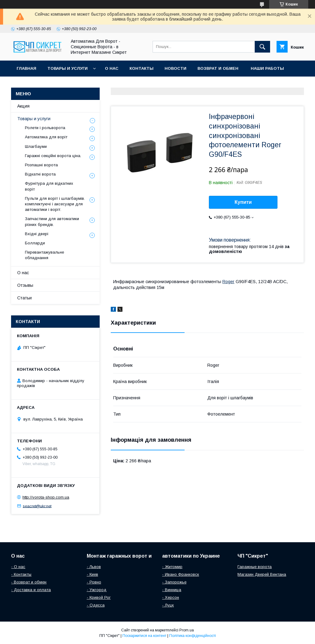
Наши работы (267, 68)
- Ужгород (97, 590)
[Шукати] (262, 47)
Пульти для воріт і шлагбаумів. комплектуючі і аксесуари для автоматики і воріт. (55, 204)
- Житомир (172, 567)
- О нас (18, 567)
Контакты (142, 68)
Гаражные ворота (255, 567)
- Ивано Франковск (181, 574)
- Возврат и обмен (29, 582)
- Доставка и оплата (31, 590)
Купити (243, 202)
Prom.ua (187, 630)
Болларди (35, 243)
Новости (175, 68)
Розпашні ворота (41, 165)
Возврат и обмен (219, 68)
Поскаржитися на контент (144, 636)
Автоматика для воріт (46, 137)
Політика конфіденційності (193, 636)
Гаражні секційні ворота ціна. (53, 156)
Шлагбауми (36, 146)
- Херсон (171, 597)
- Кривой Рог (99, 597)
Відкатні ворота (40, 174)
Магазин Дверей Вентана (262, 574)
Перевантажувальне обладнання (44, 255)
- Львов (94, 567)
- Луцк (168, 605)
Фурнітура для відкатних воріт (49, 186)
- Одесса (96, 605)
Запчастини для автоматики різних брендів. (52, 221)
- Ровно (94, 582)
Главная (26, 68)
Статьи (24, 298)
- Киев (92, 574)
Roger (228, 282)
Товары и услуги (68, 68)
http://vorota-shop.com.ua (46, 497)
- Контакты (21, 574)
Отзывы (25, 285)
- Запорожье (174, 582)
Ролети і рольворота (45, 128)
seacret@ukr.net (37, 506)
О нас (112, 68)
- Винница (172, 590)
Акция (23, 106)
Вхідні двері (37, 234)
